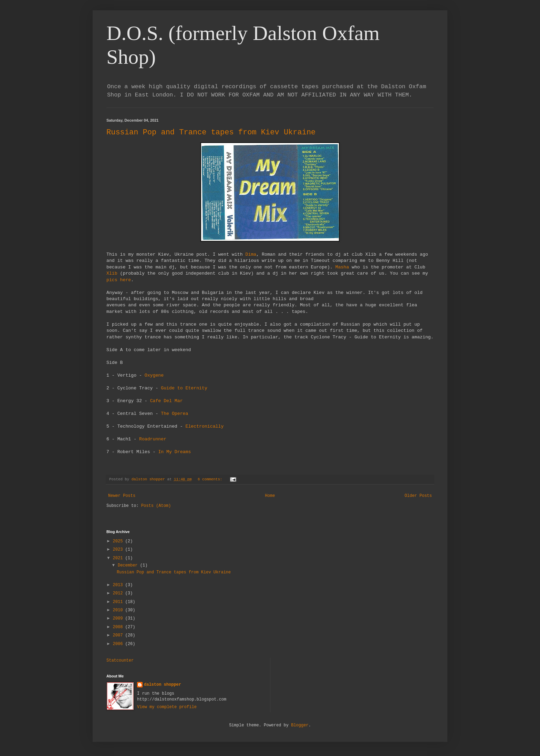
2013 (119, 585)
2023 (119, 550)
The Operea (174, 414)
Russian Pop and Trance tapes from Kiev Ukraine (211, 132)
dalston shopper (163, 685)
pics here (119, 280)
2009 (119, 619)
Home (270, 496)
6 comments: (211, 479)
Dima (251, 254)
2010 (119, 610)
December (129, 565)
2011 (119, 602)
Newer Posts (122, 496)
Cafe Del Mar (167, 401)
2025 (119, 541)
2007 (119, 635)
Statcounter (120, 661)
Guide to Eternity (184, 388)
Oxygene (154, 375)
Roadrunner (153, 439)
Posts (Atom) (156, 506)
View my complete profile (167, 707)
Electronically (205, 426)
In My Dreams (174, 452)
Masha (342, 267)
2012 (119, 593)
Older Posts (418, 496)
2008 (119, 627)
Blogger (300, 725)
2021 (119, 558)
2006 (119, 644)
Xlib (112, 273)
